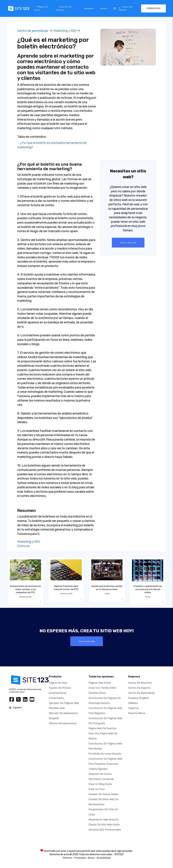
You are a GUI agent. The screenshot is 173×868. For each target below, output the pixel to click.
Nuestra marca (137, 713)
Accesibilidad (104, 858)
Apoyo (104, 8)
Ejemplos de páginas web (64, 703)
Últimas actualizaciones (63, 723)
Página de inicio (41, 8)
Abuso (91, 858)
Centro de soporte (139, 688)
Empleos (139, 698)
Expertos (134, 708)
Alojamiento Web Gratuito (103, 820)
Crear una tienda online (102, 688)
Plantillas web (57, 708)
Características (58, 693)
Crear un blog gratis (100, 784)
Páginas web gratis (100, 683)
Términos (67, 858)
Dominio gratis (97, 693)
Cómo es (23, 546)
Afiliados (133, 703)
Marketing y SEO (65, 31)
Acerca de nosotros (140, 683)
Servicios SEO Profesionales (105, 830)
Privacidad (80, 858)
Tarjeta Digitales (98, 769)
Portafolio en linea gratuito (105, 754)
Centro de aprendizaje (33, 31)
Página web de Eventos (102, 728)
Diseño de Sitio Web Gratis (104, 825)
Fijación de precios (64, 8)
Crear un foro (97, 789)
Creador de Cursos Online (103, 794)
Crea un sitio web (128, 243)
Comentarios (56, 698)
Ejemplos (89, 8)
